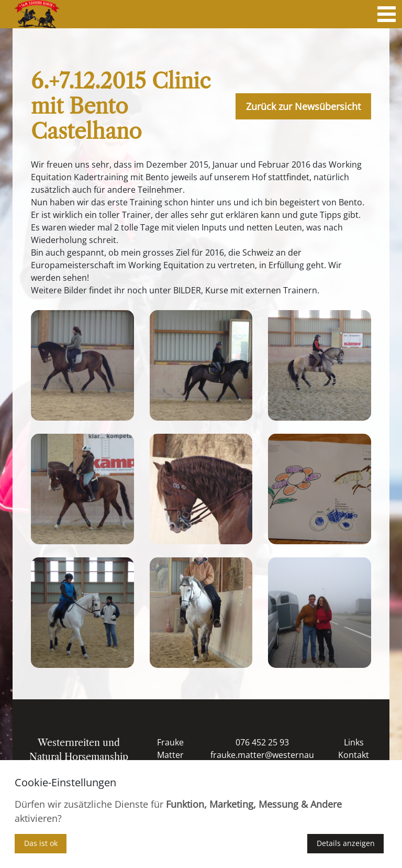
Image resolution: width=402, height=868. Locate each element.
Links (354, 742)
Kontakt (354, 755)
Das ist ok (41, 843)
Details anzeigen (346, 843)
